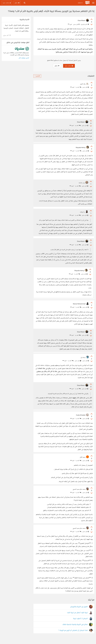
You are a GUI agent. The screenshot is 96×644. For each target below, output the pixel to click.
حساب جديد (69, 66)
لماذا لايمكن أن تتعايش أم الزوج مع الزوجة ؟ (73, 637)
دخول (57, 66)
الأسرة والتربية (85, 24)
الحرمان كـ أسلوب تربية (80, 625)
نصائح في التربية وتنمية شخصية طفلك (75, 631)
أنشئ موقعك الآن (24, 58)
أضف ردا (78, 87)
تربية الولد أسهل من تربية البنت (77, 619)
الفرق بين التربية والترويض (79, 613)
